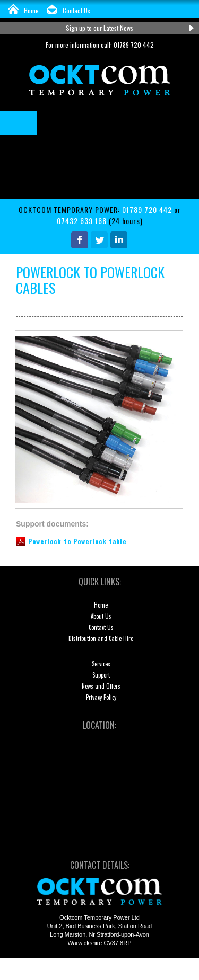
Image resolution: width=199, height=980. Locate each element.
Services (101, 664)
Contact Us (76, 10)
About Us (101, 616)
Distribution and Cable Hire (101, 638)
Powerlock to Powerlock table (77, 541)
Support (101, 675)
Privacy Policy (101, 697)
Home (31, 10)
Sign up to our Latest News (99, 28)
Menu (19, 123)
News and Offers (101, 686)
